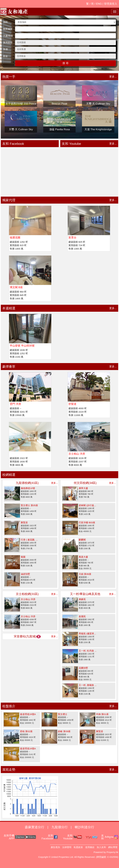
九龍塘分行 (60, 827)
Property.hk (112, 852)
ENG (99, 4)
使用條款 (90, 847)
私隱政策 (78, 847)
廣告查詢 (55, 847)
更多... (113, 77)
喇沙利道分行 (84, 827)
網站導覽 (113, 847)
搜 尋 (65, 63)
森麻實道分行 (35, 827)
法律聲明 (67, 847)
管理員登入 (111, 4)
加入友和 (101, 847)
